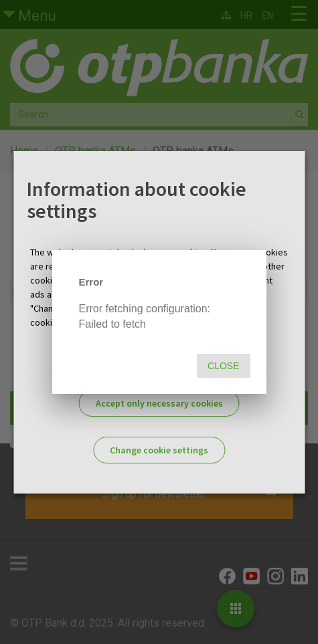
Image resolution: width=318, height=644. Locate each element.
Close (223, 366)
